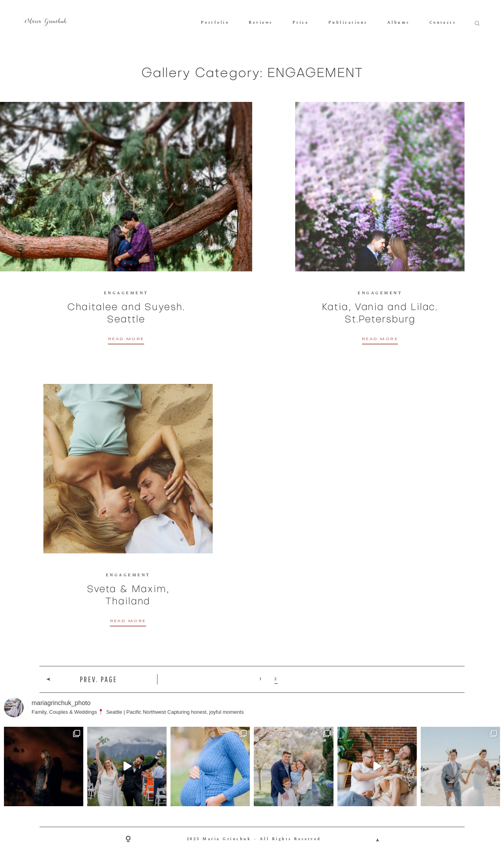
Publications (348, 23)
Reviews (260, 23)
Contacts (443, 23)
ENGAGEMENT (126, 293)
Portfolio (215, 23)
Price (301, 23)
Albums (398, 23)
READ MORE (126, 340)
